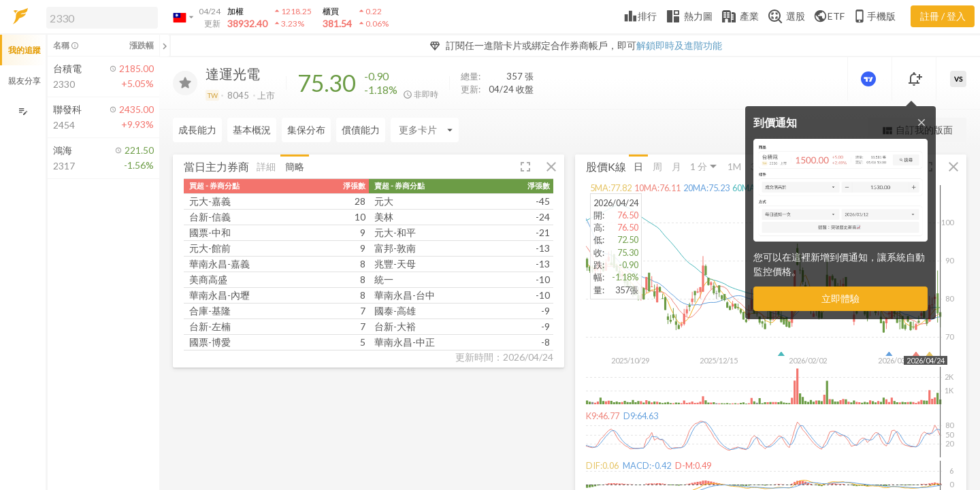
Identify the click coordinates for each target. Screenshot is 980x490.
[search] (102, 18)
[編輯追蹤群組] (23, 111)
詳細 (266, 166)
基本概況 (252, 130)
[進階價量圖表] (870, 79)
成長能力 (197, 130)
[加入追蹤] (185, 83)
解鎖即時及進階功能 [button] (679, 45)
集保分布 (306, 130)
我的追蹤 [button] (24, 50)
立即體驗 (840, 298)
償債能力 (361, 130)
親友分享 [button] (24, 81)
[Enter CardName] (425, 130)
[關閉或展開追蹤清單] (165, 46)
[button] (99, 17)
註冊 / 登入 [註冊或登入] (943, 16)
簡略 (295, 166)
